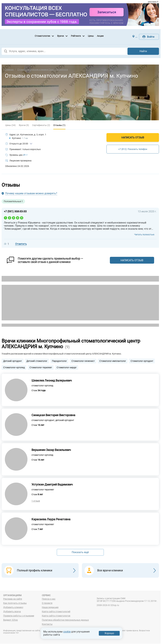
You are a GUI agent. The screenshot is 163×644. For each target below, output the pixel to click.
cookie (67, 632)
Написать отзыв (133, 138)
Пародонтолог (59, 361)
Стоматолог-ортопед (14, 367)
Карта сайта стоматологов (56, 616)
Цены (91, 36)
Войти (151, 37)
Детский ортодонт (13, 361)
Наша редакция (50, 608)
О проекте (47, 603)
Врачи (60, 36)
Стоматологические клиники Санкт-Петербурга (43, 70)
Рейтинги (76, 36)
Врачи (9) (24, 125)
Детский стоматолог (37, 361)
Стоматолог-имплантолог (113, 361)
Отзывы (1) (59, 125)
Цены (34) (10, 125)
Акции (100, 36)
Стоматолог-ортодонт (142, 361)
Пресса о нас (49, 599)
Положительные (13, 201)
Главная (9, 70)
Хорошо (109, 633)
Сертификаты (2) (41, 125)
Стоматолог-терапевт (41, 367)
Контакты (47, 624)
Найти (143, 51)
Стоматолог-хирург (67, 367)
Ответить (21, 244)
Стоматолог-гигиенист (83, 361)
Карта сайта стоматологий (56, 612)
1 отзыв (36, 501)
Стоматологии (42, 36)
